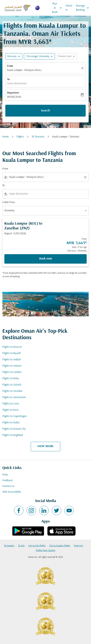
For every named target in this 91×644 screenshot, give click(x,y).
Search (45, 111)
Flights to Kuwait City (14, 429)
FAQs (5, 475)
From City (78, 546)
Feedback (7, 480)
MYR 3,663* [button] (35, 42)
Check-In (69, 8)
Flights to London (12, 372)
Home (6, 137)
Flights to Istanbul (12, 391)
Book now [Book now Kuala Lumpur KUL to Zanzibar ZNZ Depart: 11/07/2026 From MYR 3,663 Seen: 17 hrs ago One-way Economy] (46, 259)
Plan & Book (58, 8)
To (8, 79)
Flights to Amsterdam (14, 397)
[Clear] (83, 68)
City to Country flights (60, 546)
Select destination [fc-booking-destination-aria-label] (17, 84)
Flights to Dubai (11, 423)
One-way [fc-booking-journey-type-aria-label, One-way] (12, 56)
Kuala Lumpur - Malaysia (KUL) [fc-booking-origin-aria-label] (24, 70)
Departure (13, 93)
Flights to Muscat (12, 347)
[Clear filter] (85, 177)
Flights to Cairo (11, 404)
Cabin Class (9, 202)
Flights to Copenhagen (14, 416)
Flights (20, 137)
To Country (9, 546)
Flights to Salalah (12, 385)
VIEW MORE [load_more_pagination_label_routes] (45, 446)
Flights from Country (46, 550)
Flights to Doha (11, 379)
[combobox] (45, 177)
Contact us (8, 486)
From (10, 66)
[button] (39, 56)
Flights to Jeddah (12, 360)
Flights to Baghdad (13, 435)
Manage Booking (83, 8)
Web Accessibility (12, 492)
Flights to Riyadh (12, 353)
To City (21, 546)
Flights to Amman (12, 366)
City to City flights (37, 546)
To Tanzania (38, 137)
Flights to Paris (11, 410)
